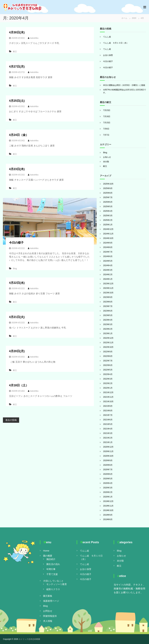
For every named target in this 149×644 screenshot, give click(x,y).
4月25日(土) (17, 101)
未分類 (106, 162)
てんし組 (107, 37)
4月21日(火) (17, 317)
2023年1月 (108, 333)
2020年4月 (108, 483)
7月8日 (106, 129)
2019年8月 (108, 519)
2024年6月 (108, 256)
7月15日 (107, 123)
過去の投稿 (11, 420)
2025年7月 (108, 197)
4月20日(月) (17, 351)
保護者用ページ (51, 601)
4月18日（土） (19, 385)
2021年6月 (108, 420)
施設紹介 (51, 559)
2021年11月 (108, 397)
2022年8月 (108, 356)
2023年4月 (108, 320)
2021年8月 (108, 411)
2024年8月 (108, 247)
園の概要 (48, 556)
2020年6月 (108, 474)
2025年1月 (108, 225)
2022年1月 (108, 388)
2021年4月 (108, 429)
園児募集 (48, 596)
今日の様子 (16, 243)
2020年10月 (108, 456)
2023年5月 (108, 315)
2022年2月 (108, 383)
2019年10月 (108, 510)
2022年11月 (108, 343)
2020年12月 (108, 447)
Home (46, 551)
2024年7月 (108, 252)
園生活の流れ (53, 564)
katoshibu (34, 38)
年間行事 (51, 569)
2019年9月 (108, 515)
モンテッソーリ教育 (57, 584)
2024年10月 (108, 238)
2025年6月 (108, 202)
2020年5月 (108, 479)
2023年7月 (108, 306)
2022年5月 (108, 370)
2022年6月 (108, 365)
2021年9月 (108, 406)
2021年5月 (108, 424)
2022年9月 (108, 352)
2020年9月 (108, 460)
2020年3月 (108, 488)
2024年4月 (108, 265)
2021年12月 (108, 392)
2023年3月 (108, 324)
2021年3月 (108, 433)
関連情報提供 (50, 616)
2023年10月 (108, 293)
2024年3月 (108, 270)
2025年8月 (108, 193)
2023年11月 (108, 288)
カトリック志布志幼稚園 (29, 639)
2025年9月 (108, 188)
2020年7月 (108, 470)
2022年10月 (108, 347)
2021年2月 (108, 438)
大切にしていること (53, 581)
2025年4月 (108, 211)
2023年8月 (108, 302)
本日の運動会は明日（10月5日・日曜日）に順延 (124, 85)
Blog (15, 269)
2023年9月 (108, 297)
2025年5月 (108, 207)
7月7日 (106, 135)
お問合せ (48, 611)
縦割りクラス (53, 589)
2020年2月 (108, 492)
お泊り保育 (108, 55)
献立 (15, 52)
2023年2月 (108, 329)
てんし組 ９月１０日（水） (116, 43)
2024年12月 (108, 229)
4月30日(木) (17, 32)
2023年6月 (108, 311)
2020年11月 (108, 451)
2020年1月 (108, 497)
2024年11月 (108, 234)
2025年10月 (108, 184)
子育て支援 (52, 574)
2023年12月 (108, 284)
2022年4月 (108, 374)
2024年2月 (108, 275)
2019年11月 (108, 506)
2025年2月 (108, 220)
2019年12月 (108, 501)
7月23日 (107, 110)
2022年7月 (108, 361)
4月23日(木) (17, 169)
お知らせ (107, 157)
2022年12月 (108, 338)
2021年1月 (108, 442)
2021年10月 (108, 402)
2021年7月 (108, 415)
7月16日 (107, 116)
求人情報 (48, 621)
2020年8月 (108, 465)
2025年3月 (108, 216)
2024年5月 (108, 261)
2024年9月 (108, 243)
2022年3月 (108, 379)
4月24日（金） (19, 135)
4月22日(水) (17, 283)
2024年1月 (108, 279)
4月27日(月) (17, 67)
